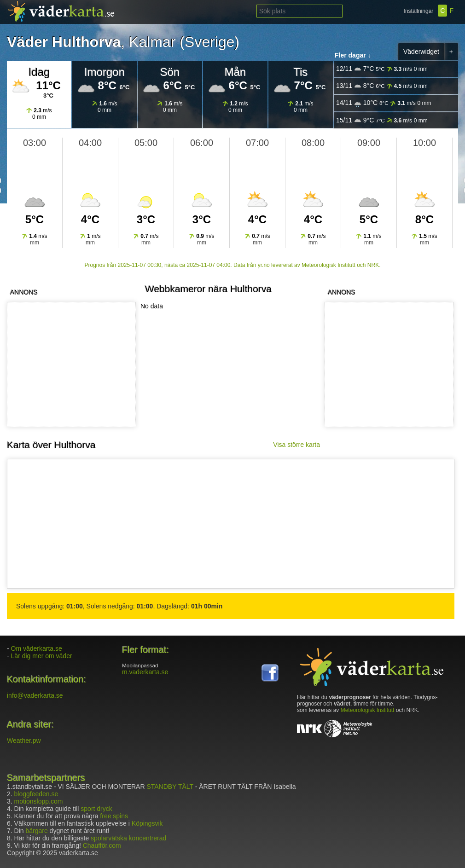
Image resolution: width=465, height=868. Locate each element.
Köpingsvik (147, 823)
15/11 (382, 120)
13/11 (382, 86)
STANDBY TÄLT (170, 787)
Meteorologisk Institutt (368, 710)
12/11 (382, 69)
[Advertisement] (70, 365)
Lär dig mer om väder (42, 656)
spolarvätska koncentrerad (128, 838)
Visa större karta (296, 445)
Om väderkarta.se (37, 648)
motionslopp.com (39, 801)
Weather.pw (24, 741)
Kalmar (152, 42)
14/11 (384, 103)
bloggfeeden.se (36, 794)
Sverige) (212, 42)
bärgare (36, 831)
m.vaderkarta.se (145, 672)
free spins (114, 816)
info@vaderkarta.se (35, 695)
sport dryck (96, 809)
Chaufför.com (102, 845)
